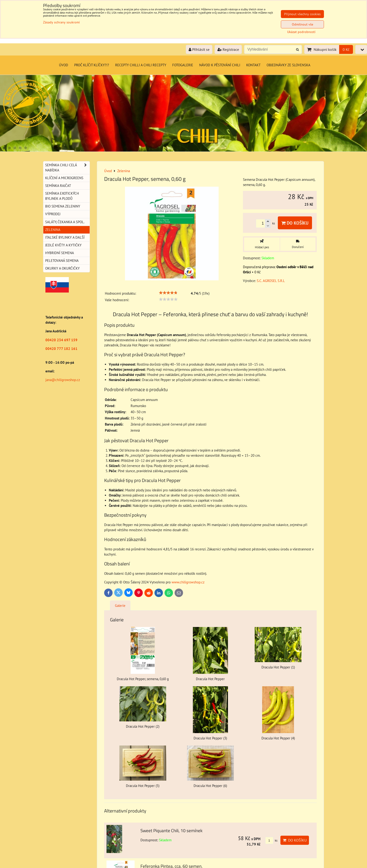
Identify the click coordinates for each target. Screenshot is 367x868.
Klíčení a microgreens (64, 178)
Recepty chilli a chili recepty (141, 65)
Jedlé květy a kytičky (63, 245)
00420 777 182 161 (61, 349)
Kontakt (253, 65)
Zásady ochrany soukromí (61, 22)
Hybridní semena (60, 253)
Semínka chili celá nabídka (67, 168)
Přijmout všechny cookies (302, 14)
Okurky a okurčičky (62, 268)
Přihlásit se (199, 49)
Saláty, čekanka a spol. (65, 222)
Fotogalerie (183, 65)
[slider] (168, 293)
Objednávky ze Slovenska (288, 65)
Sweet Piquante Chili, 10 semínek (171, 830)
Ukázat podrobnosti (301, 32)
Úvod (64, 65)
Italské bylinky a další (65, 237)
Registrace (228, 49)
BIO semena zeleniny (63, 206)
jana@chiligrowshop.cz (63, 380)
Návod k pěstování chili (220, 65)
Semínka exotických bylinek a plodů (62, 196)
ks (271, 840)
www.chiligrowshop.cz (188, 582)
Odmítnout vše (303, 24)
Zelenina (53, 230)
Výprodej (53, 214)
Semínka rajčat (58, 186)
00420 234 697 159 (61, 340)
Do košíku (295, 223)
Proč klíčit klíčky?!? (92, 65)
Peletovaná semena (62, 261)
